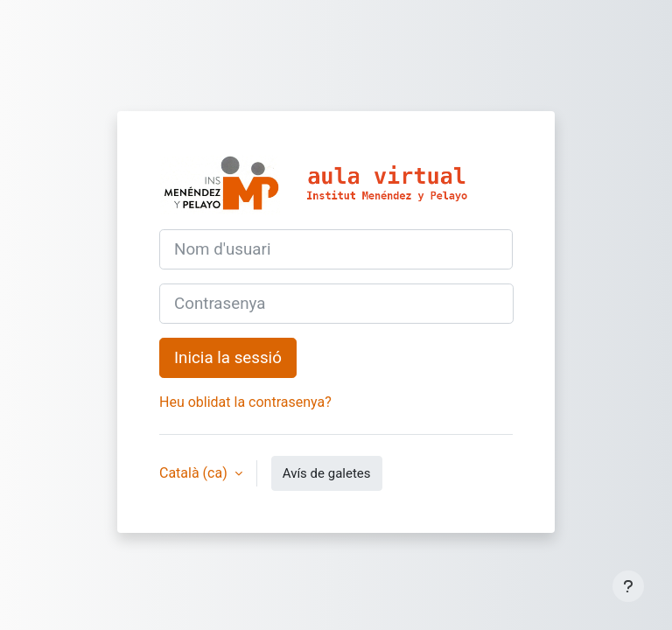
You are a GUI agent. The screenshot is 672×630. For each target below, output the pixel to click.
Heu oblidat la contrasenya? (245, 402)
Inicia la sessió (228, 358)
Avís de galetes (327, 473)
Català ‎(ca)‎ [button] (195, 473)
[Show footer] (628, 586)
